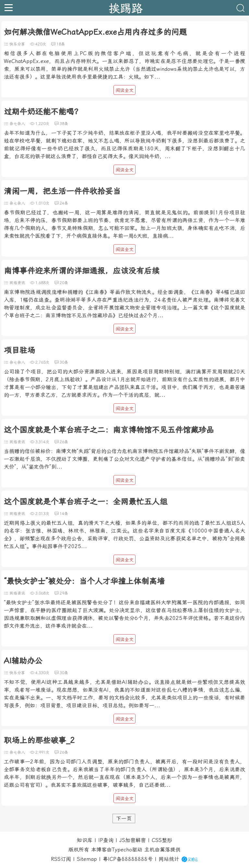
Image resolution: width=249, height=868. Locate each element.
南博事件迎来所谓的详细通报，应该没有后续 (82, 271)
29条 (64, 593)
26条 (64, 442)
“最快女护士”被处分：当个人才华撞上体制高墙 (84, 581)
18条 (61, 44)
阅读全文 (124, 90)
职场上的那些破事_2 (39, 740)
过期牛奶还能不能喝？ (43, 112)
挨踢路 (126, 8)
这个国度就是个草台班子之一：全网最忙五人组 (86, 502)
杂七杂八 (17, 124)
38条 (64, 124)
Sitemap (87, 859)
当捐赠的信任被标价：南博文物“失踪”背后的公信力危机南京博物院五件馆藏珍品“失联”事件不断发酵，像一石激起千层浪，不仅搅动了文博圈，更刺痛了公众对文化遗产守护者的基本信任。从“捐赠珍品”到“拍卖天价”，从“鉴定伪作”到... (124, 459)
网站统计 (169, 859)
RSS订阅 (61, 859)
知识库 (85, 840)
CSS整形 (162, 840)
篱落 (165, 850)
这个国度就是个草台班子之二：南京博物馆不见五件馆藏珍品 (109, 430)
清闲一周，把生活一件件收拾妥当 (62, 191)
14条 (64, 514)
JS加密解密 (133, 840)
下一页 (124, 818)
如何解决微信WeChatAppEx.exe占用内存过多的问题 (95, 32)
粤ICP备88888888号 (128, 859)
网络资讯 (17, 283)
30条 (64, 362)
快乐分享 (17, 44)
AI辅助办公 (23, 661)
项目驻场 (19, 350)
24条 (64, 203)
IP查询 (106, 840)
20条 (64, 283)
